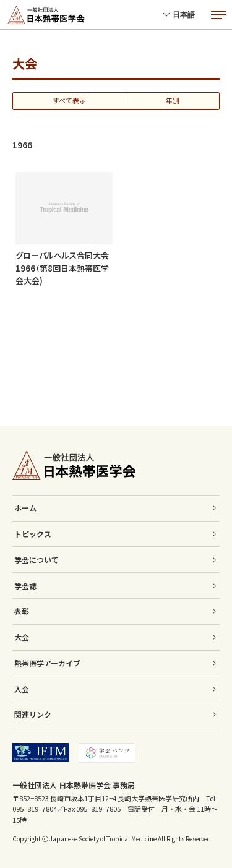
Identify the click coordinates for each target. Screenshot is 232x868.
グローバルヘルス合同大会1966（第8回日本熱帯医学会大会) (62, 268)
